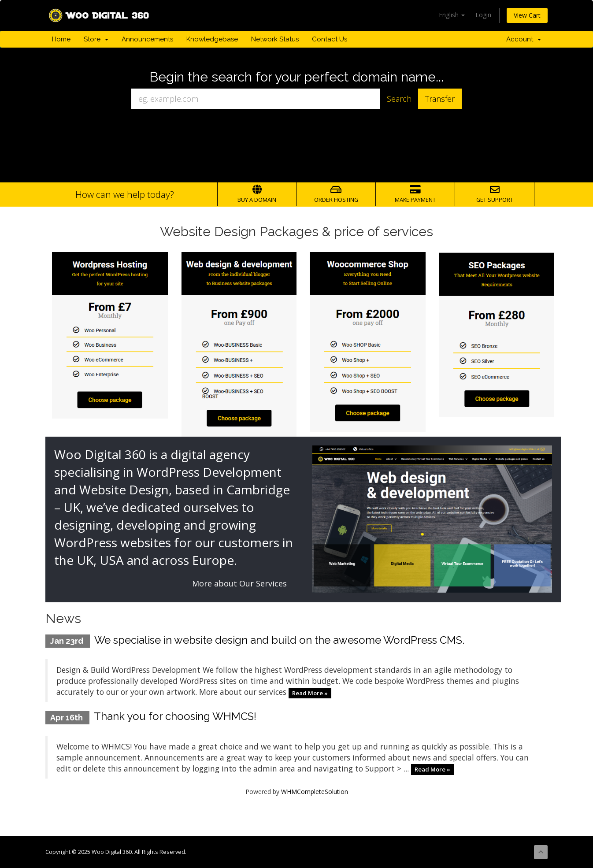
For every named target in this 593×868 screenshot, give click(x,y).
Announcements (147, 39)
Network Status (275, 39)
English (452, 15)
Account (524, 39)
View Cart (527, 15)
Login (483, 15)
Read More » (310, 693)
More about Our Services (239, 583)
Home (61, 39)
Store (96, 39)
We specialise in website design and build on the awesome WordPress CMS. (279, 640)
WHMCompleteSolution (315, 792)
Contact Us (330, 39)
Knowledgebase (212, 39)
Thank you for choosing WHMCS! (175, 716)
